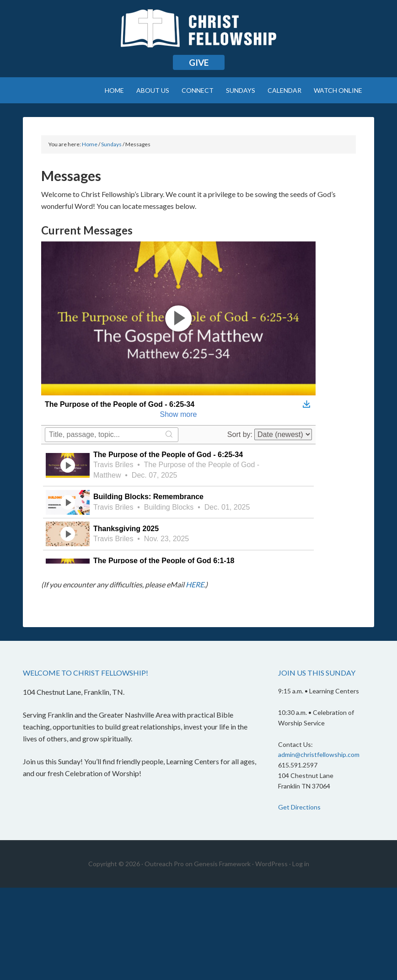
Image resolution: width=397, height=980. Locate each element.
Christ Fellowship (198, 32)
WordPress (271, 864)
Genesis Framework (222, 864)
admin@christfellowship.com (319, 754)
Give (199, 62)
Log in (301, 864)
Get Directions (299, 807)
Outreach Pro (164, 864)
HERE (195, 584)
